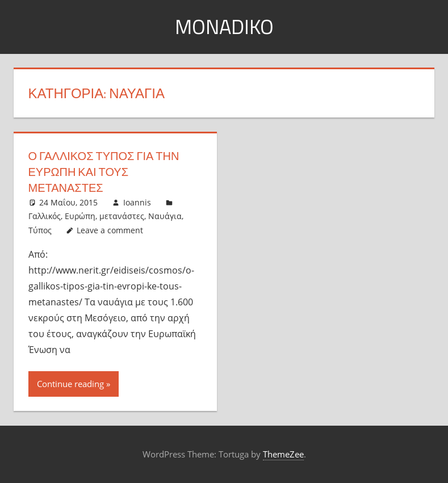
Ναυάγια (165, 216)
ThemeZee (283, 454)
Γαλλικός (45, 216)
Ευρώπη (80, 216)
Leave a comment (110, 230)
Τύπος (40, 230)
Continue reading (70, 384)
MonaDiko (224, 26)
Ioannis (137, 202)
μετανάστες (122, 216)
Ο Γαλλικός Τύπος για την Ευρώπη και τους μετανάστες (104, 172)
